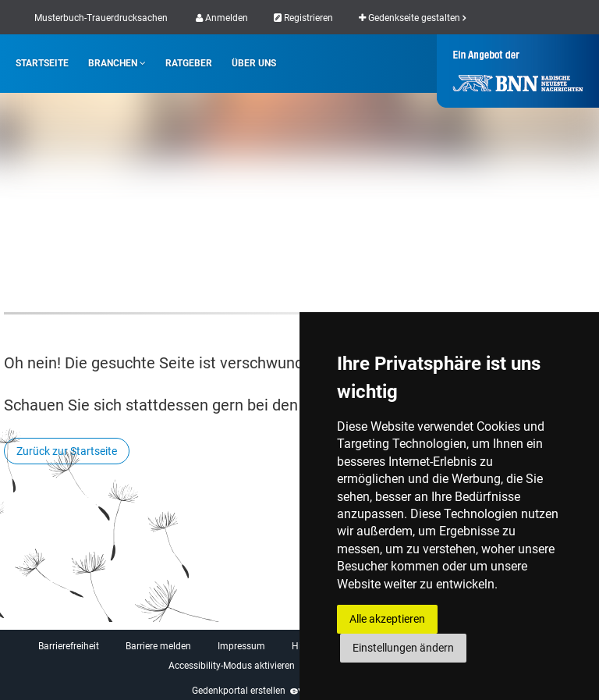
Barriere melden (158, 646)
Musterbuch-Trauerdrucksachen (101, 18)
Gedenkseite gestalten (412, 18)
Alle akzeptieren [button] (387, 619)
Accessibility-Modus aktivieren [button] (232, 666)
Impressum (241, 646)
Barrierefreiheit (69, 646)
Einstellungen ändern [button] (403, 648)
